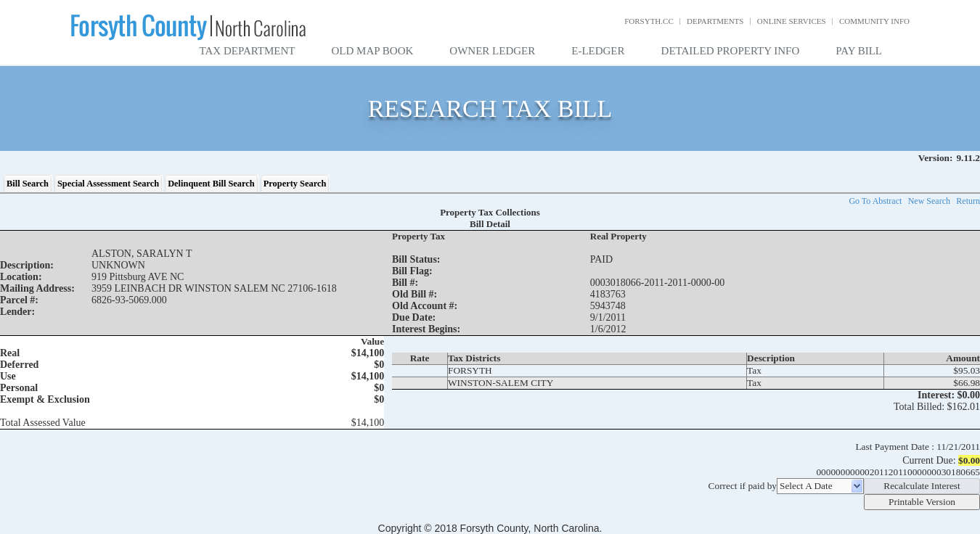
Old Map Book (373, 51)
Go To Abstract (875, 201)
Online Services (792, 21)
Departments (715, 21)
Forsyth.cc (649, 21)
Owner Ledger (492, 51)
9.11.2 (968, 158)
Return (968, 201)
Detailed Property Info (731, 51)
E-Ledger (598, 51)
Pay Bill (859, 51)
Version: (936, 158)
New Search (929, 201)
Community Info (874, 21)
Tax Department (248, 51)
